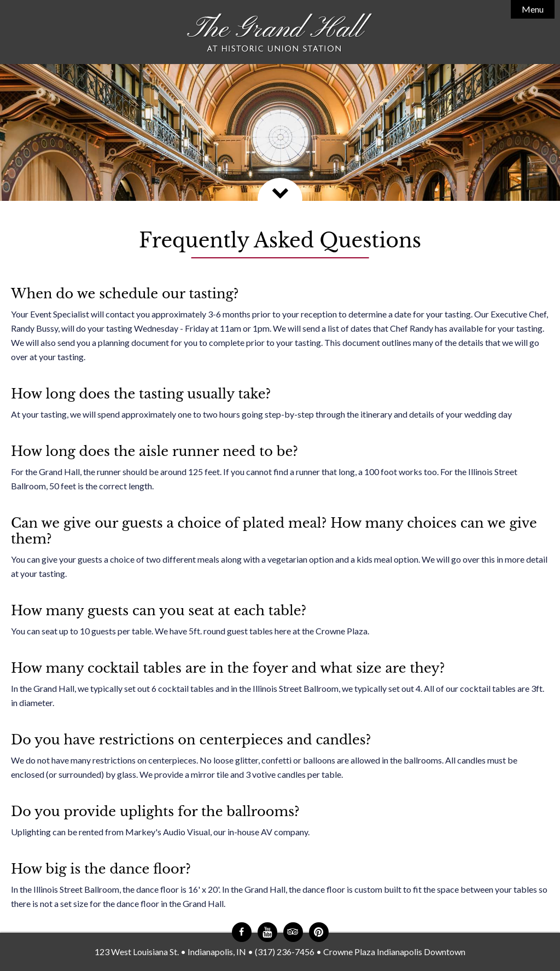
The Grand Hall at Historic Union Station (280, 33)
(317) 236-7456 (285, 952)
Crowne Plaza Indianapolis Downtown (394, 952)
